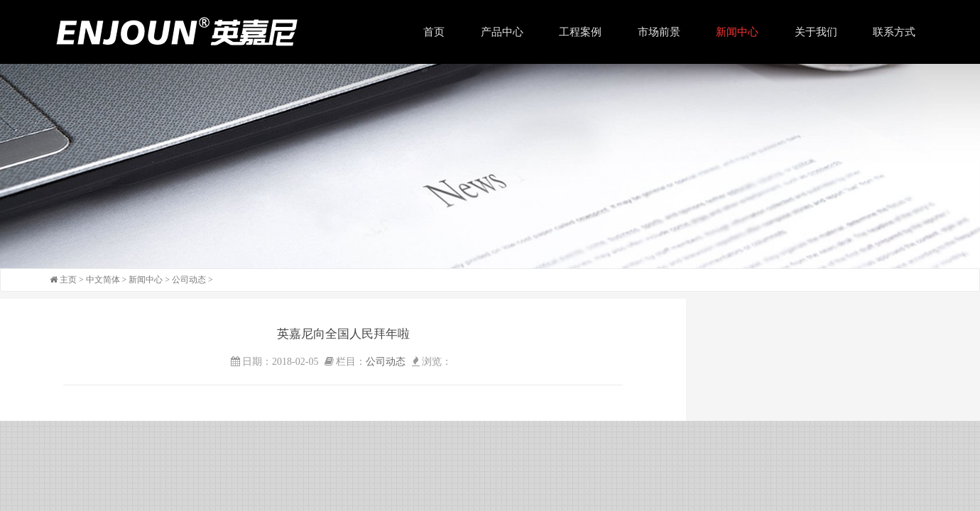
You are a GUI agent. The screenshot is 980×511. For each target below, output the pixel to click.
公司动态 (189, 280)
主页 (68, 280)
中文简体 (103, 280)
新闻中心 (146, 280)
